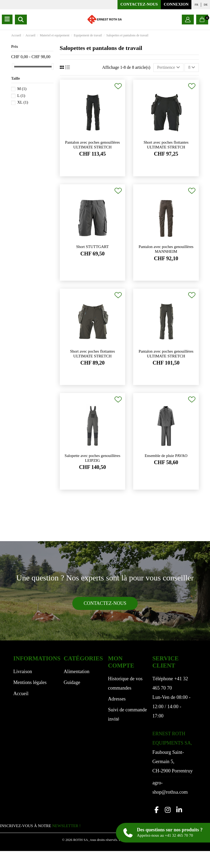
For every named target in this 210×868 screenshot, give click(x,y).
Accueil (21, 694)
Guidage (72, 682)
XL (23, 102)
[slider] (13, 67)
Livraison (23, 672)
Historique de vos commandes (125, 683)
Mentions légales (30, 682)
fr (196, 5)
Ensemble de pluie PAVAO (166, 456)
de (206, 5)
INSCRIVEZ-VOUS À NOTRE (40, 826)
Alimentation (76, 672)
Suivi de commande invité (127, 714)
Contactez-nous (139, 4)
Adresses (117, 699)
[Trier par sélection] (168, 67)
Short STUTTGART (92, 247)
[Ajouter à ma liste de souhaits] (118, 86)
